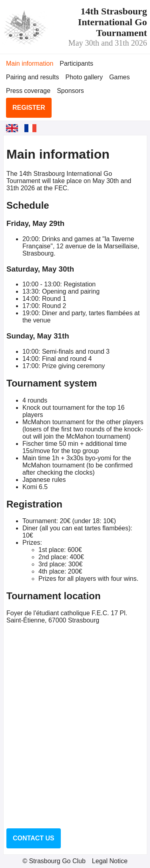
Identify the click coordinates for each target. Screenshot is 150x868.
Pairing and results (33, 77)
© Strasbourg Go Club (54, 861)
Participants (76, 63)
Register (29, 108)
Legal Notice (110, 861)
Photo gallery (84, 77)
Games (120, 77)
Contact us (34, 838)
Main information (30, 63)
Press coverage (28, 91)
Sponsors (70, 91)
